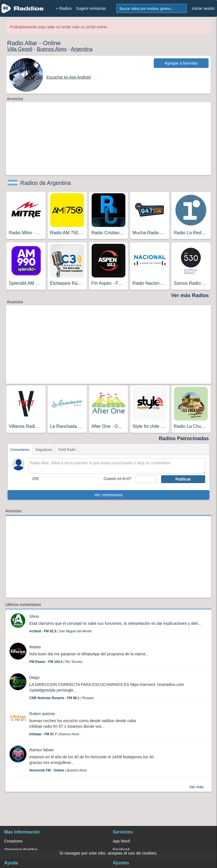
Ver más (196, 787)
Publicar (183, 479)
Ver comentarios (108, 495)
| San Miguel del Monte (60, 631)
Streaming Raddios (21, 849)
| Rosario (62, 698)
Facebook (121, 849)
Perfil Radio (67, 450)
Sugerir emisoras (91, 8)
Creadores (13, 841)
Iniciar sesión (203, 8)
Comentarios (20, 450)
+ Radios (64, 8)
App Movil (121, 841)
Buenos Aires (52, 49)
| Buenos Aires (54, 734)
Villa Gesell (20, 49)
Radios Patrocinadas (184, 438)
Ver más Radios (190, 295)
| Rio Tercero (56, 662)
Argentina (82, 49)
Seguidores (44, 450)
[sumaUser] (146, 479)
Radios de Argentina (46, 183)
